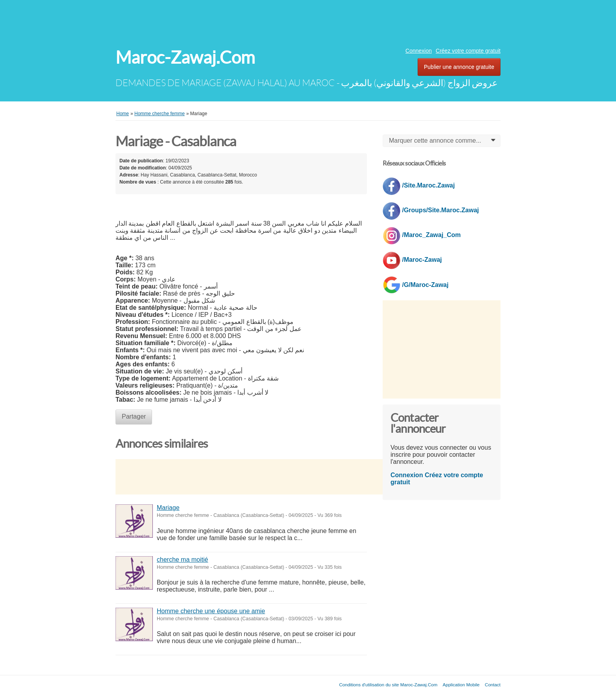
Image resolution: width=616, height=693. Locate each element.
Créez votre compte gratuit (468, 51)
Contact (493, 685)
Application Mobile (461, 685)
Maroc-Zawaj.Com (185, 58)
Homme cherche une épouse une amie (211, 611)
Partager (134, 416)
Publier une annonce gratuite (459, 67)
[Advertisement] (308, 22)
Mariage (168, 508)
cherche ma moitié (182, 560)
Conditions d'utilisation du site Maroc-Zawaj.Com (388, 685)
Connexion (419, 51)
